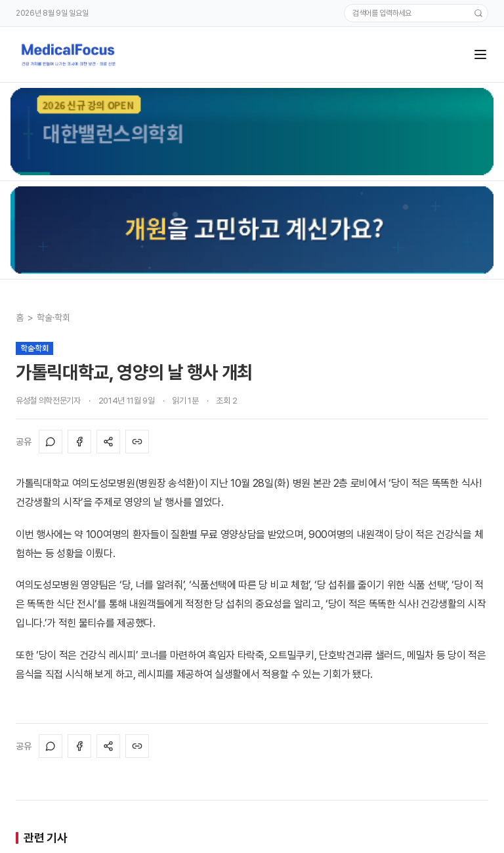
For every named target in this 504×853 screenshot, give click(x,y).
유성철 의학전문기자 (48, 401)
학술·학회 (53, 318)
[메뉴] (480, 54)
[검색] (478, 13)
